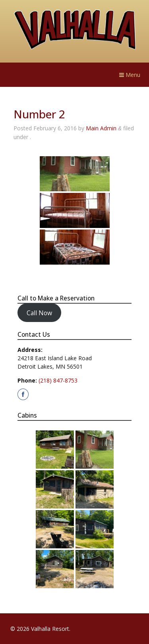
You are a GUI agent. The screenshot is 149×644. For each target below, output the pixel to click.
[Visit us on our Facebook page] (23, 394)
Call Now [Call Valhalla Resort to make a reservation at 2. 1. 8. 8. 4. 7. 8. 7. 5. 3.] (39, 312)
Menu (130, 75)
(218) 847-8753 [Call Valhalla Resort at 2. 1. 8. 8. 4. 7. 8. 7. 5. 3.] (58, 380)
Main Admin (101, 128)
